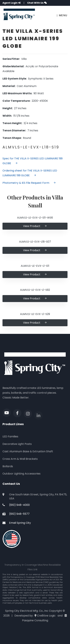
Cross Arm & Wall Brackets (20, 459)
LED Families (10, 436)
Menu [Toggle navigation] (62, 15)
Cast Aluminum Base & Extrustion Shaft (28, 451)
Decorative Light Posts (17, 444)
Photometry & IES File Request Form (29, 183)
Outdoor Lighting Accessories (21, 474)
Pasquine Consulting (35, 620)
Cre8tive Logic (46, 616)
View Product (35, 226)
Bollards (8, 466)
